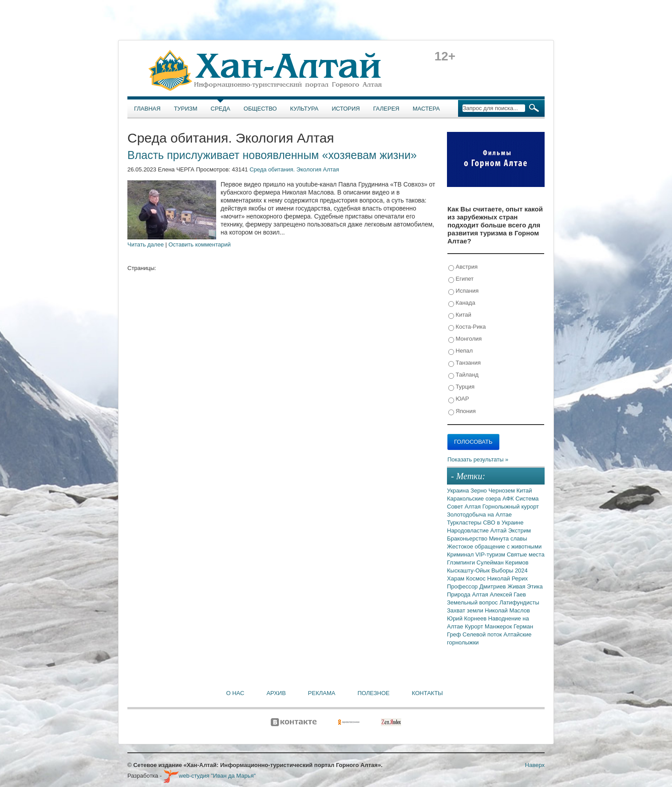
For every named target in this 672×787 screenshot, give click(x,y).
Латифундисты (519, 602)
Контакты (427, 693)
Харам (457, 578)
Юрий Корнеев (468, 618)
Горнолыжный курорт (511, 507)
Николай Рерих (508, 578)
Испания (463, 291)
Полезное (373, 693)
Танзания (464, 363)
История (346, 109)
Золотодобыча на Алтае (479, 515)
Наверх (535, 765)
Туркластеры (465, 523)
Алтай (499, 531)
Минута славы (508, 539)
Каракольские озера (475, 499)
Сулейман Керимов (503, 562)
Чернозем (502, 491)
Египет (461, 279)
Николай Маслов (507, 610)
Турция (461, 387)
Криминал (461, 554)
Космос (477, 578)
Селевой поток (483, 634)
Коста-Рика (467, 327)
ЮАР (459, 399)
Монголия (465, 339)
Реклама (322, 693)
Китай (460, 315)
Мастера (426, 109)
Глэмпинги (462, 562)
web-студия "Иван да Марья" (210, 776)
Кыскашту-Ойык (469, 570)
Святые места (526, 554)
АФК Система (521, 499)
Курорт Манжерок (489, 626)
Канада (462, 303)
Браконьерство (468, 539)
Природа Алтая (468, 594)
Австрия (463, 267)
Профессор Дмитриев (477, 586)
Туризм (186, 109)
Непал (461, 351)
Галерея (386, 109)
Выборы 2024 (510, 570)
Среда (221, 109)
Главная (147, 109)
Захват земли (466, 610)
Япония (462, 411)
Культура (304, 109)
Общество (260, 109)
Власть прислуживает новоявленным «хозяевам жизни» (272, 155)
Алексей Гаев (508, 594)
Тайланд (463, 375)
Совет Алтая (465, 507)
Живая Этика (525, 586)
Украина (459, 491)
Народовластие (469, 531)
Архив (276, 693)
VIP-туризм (491, 554)
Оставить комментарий (200, 244)
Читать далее (146, 244)
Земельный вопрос (473, 602)
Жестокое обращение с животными (494, 547)
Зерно (479, 491)
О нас (235, 693)
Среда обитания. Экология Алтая (294, 169)
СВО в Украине (503, 523)
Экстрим (520, 531)
